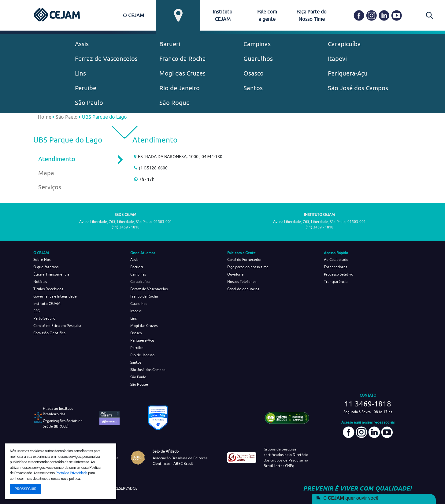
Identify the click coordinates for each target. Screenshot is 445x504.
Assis (82, 44)
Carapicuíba (344, 44)
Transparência (336, 282)
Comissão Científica (49, 333)
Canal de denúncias (243, 289)
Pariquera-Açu (348, 73)
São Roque (174, 103)
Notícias (40, 282)
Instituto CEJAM (47, 304)
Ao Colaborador (337, 259)
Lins (80, 73)
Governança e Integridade (55, 296)
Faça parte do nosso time (248, 267)
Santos (253, 88)
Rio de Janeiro (180, 88)
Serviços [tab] (50, 187)
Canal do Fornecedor (245, 259)
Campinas (257, 44)
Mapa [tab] (46, 173)
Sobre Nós (42, 259)
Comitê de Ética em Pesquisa (57, 326)
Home (45, 117)
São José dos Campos (358, 88)
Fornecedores (336, 267)
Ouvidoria (235, 274)
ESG (37, 311)
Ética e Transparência (51, 274)
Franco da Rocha (183, 59)
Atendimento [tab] (76, 159)
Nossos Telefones (242, 282)
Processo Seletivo (339, 274)
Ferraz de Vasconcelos (106, 59)
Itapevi (337, 59)
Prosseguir (26, 489)
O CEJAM (133, 15)
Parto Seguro (44, 318)
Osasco (254, 73)
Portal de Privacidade (72, 473)
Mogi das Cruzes (182, 73)
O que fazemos (46, 267)
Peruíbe (86, 88)
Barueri (170, 44)
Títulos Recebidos (48, 289)
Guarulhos (258, 59)
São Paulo (89, 103)
